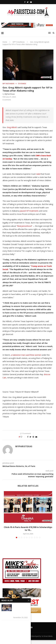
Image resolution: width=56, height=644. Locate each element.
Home (5, 42)
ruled (38, 174)
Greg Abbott (12, 127)
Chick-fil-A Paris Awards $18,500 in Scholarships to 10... (28, 529)
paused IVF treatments (29, 211)
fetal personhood (24, 226)
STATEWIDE (22, 84)
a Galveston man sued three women (26, 355)
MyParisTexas (10, 94)
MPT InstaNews (19, 42)
